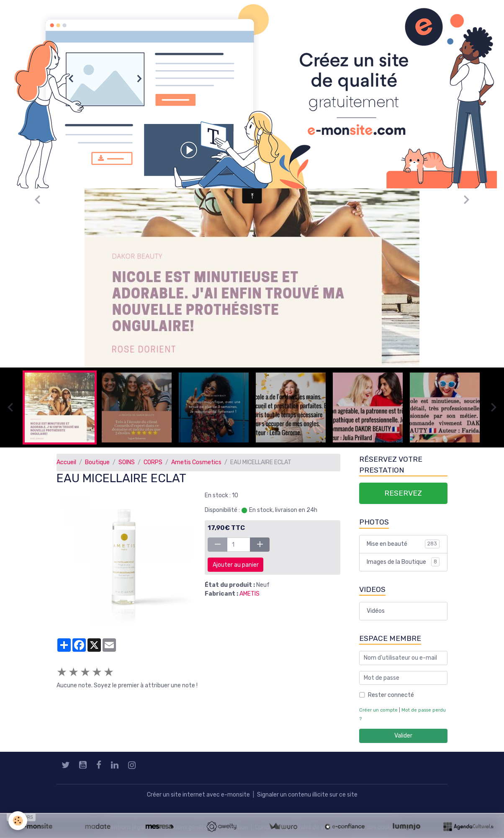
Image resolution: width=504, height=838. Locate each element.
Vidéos (376, 611)
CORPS (153, 462)
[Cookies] (18, 821)
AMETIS (249, 594)
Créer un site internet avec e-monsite (198, 795)
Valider (403, 736)
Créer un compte (378, 710)
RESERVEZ (403, 493)
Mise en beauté (403, 544)
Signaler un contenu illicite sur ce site (307, 795)
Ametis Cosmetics (196, 462)
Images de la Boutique (403, 562)
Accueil (66, 462)
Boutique (97, 462)
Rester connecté (391, 695)
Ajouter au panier (236, 565)
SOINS (127, 462)
